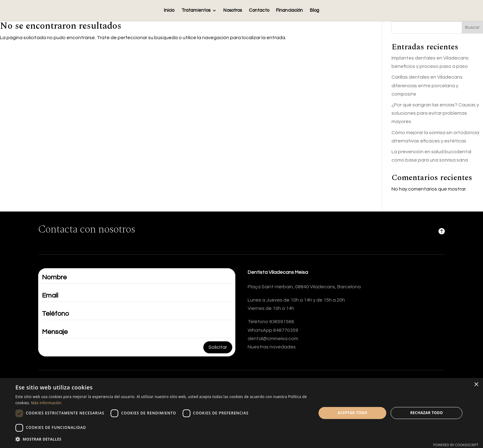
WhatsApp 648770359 (273, 330)
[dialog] (241, 413)
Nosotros (233, 10)
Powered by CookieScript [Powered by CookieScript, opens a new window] (456, 445)
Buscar (472, 27)
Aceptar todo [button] (352, 413)
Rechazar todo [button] (427, 413)
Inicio (169, 10)
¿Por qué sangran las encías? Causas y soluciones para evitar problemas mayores (435, 113)
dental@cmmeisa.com (273, 339)
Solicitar (218, 347)
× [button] (476, 385)
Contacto (259, 10)
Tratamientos (196, 10)
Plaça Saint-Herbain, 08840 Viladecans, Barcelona (304, 287)
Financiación (290, 10)
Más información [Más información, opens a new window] (46, 403)
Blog (315, 10)
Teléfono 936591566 (271, 322)
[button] (161, 439)
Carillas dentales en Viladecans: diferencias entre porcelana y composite (427, 85)
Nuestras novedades (272, 347)
